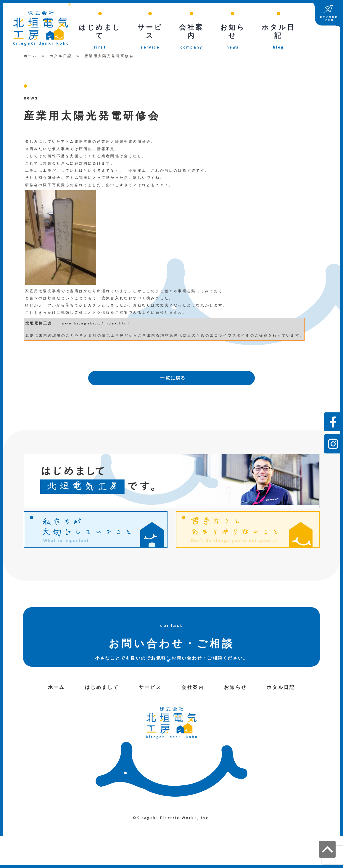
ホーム (30, 53)
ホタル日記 (61, 53)
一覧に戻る (173, 375)
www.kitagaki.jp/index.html (96, 320)
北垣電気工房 (39, 320)
